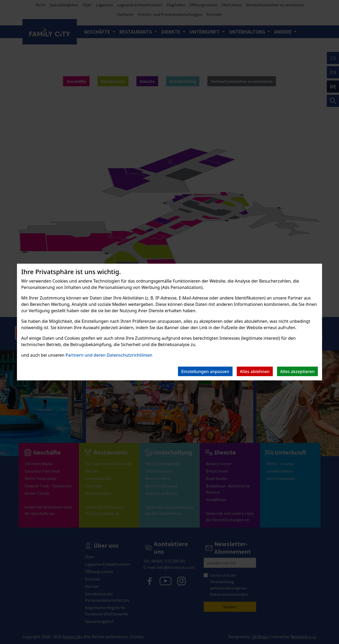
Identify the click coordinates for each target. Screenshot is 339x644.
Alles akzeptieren (297, 371)
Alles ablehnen (255, 371)
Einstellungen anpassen (205, 371)
